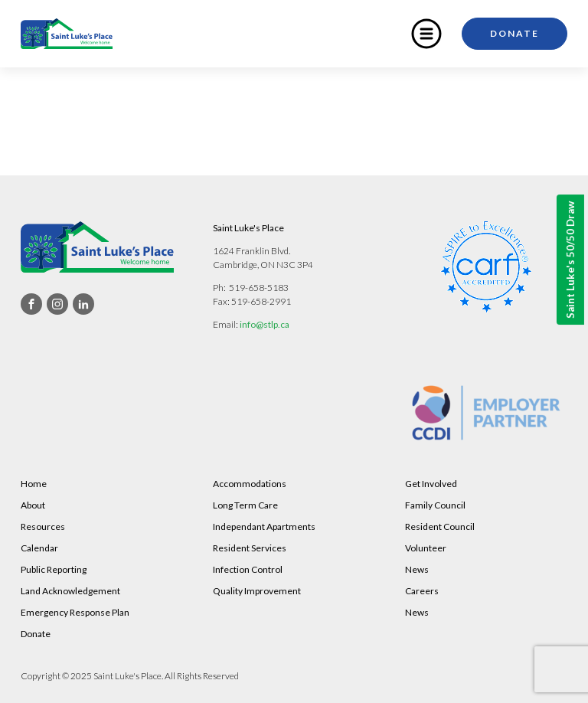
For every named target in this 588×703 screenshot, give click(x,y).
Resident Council (440, 526)
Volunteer (426, 548)
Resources (43, 526)
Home (34, 484)
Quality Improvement (257, 591)
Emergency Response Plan (75, 612)
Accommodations (250, 484)
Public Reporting (54, 569)
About (33, 505)
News (417, 569)
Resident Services (250, 548)
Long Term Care (245, 505)
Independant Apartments (264, 526)
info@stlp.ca (265, 324)
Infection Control (248, 569)
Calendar (39, 548)
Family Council (435, 505)
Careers (422, 591)
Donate (514, 33)
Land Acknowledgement (70, 591)
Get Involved (431, 484)
